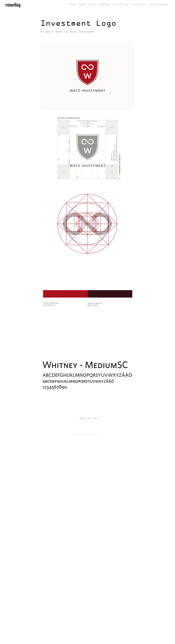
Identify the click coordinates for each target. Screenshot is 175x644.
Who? (127, 5)
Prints (83, 5)
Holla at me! (139, 5)
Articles (117, 5)
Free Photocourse (159, 5)
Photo (73, 5)
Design (93, 5)
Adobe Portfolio (93, 435)
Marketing (104, 5)
